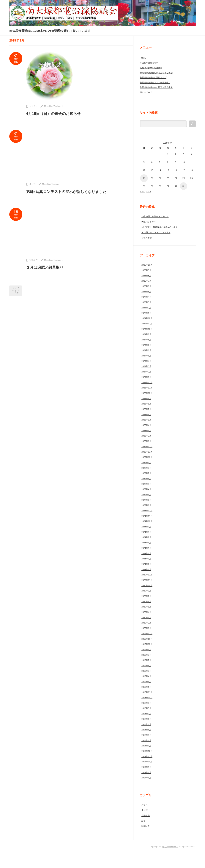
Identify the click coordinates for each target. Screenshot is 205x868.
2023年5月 (146, 420)
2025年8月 (146, 276)
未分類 (33, 184)
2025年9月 (146, 270)
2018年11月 (147, 692)
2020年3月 (146, 618)
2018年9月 (146, 703)
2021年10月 (147, 521)
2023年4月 (146, 425)
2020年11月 (147, 580)
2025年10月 (147, 265)
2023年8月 (146, 404)
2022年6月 (146, 479)
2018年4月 (146, 730)
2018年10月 (147, 698)
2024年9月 (146, 334)
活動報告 (34, 260)
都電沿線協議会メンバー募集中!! (155, 82)
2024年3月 (146, 366)
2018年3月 (146, 735)
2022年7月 (146, 473)
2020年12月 (147, 575)
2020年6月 (146, 602)
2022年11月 (147, 452)
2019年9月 (146, 650)
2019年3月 (146, 682)
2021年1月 (146, 569)
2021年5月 (146, 548)
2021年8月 (146, 532)
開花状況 (146, 826)
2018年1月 (146, 746)
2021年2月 (146, 564)
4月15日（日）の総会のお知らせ (53, 114)
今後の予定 (147, 238)
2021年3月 (146, 559)
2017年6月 (146, 778)
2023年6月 (146, 415)
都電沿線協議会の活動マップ (153, 77)
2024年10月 (147, 329)
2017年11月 (147, 756)
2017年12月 (147, 751)
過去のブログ (146, 92)
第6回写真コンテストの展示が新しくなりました (66, 192)
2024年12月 (147, 318)
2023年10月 (147, 393)
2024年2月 (146, 372)
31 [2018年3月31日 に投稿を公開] (184, 186)
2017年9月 (146, 767)
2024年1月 (146, 377)
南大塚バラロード (170, 847)
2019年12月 (147, 634)
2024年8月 (146, 340)
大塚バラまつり (149, 222)
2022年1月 (146, 505)
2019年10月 (147, 644)
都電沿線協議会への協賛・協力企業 (156, 87)
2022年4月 (146, 489)
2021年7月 (146, 537)
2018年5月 (146, 724)
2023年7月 (146, 409)
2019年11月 (147, 639)
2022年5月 (146, 484)
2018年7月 (146, 714)
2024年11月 (147, 324)
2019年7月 (146, 660)
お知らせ (34, 106)
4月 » (149, 192)
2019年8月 (146, 655)
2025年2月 (146, 308)
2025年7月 (146, 281)
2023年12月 (147, 383)
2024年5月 (146, 356)
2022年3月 (146, 495)
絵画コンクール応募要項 (151, 68)
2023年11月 (147, 388)
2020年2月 (146, 623)
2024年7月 (146, 345)
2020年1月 (146, 628)
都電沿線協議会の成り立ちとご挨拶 (156, 73)
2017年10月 (147, 762)
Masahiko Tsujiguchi (53, 106)
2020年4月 (146, 612)
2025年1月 (146, 313)
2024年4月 (146, 361)
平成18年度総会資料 (149, 63)
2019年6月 (146, 666)
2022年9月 (146, 463)
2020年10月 (147, 585)
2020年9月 (146, 591)
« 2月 (142, 192)
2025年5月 (146, 292)
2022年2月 (146, 500)
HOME (143, 58)
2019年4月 (146, 676)
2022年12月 (147, 447)
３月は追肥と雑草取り (45, 267)
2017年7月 (146, 772)
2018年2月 (146, 740)
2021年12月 (147, 511)
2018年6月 (146, 719)
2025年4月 (146, 297)
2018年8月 (146, 708)
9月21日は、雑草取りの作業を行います (160, 227)
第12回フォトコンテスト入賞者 (156, 232)
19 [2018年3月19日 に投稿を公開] (144, 178)
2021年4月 (146, 553)
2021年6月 (146, 543)
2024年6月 (146, 350)
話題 (143, 821)
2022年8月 (146, 468)
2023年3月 (146, 431)
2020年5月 (146, 607)
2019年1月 (146, 687)
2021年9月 (146, 527)
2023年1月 (146, 441)
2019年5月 (146, 671)
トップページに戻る (16, 290)
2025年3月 (146, 302)
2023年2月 (146, 436)
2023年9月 (146, 399)
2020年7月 (146, 596)
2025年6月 (146, 286)
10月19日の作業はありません (155, 216)
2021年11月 (147, 516)
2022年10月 (147, 457)
